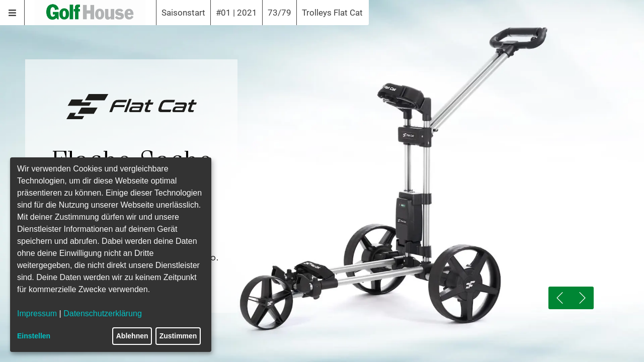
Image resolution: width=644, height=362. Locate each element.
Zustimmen (178, 336)
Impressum (37, 313)
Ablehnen (132, 336)
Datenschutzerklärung (103, 313)
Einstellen (34, 336)
